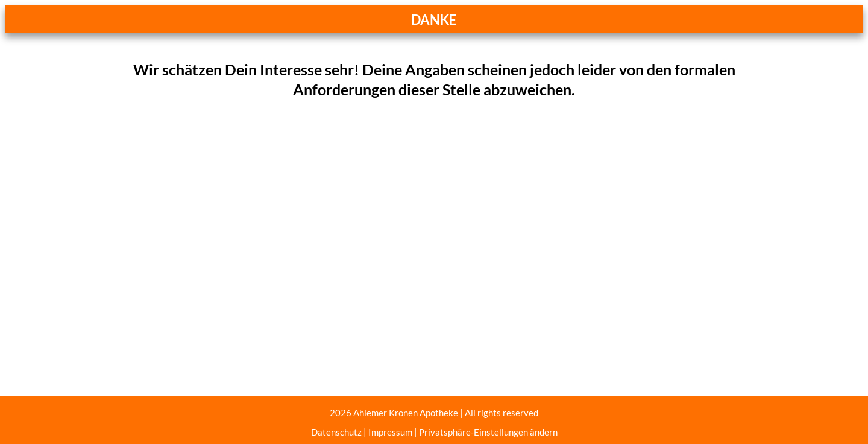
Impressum (390, 432)
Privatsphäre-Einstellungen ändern (488, 432)
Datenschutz (336, 432)
